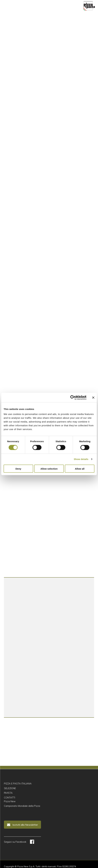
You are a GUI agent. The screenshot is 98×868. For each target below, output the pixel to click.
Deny (18, 469)
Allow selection (49, 469)
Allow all (80, 469)
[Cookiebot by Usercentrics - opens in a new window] (73, 398)
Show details (81, 459)
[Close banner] (93, 398)
